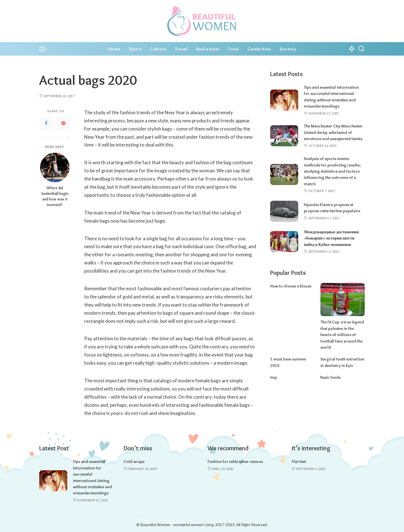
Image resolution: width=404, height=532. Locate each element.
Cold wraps (134, 462)
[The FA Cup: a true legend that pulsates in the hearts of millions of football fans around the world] (343, 299)
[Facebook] (46, 124)
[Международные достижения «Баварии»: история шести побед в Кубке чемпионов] (284, 241)
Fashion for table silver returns (235, 462)
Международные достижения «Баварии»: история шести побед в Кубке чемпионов (331, 238)
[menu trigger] (46, 49)
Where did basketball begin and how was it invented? (55, 196)
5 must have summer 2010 (292, 352)
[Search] (361, 49)
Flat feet (299, 462)
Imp (273, 371)
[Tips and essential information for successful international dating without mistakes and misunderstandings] (284, 100)
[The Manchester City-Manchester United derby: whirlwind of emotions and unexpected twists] (284, 136)
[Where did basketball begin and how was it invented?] (55, 167)
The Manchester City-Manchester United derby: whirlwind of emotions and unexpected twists (333, 132)
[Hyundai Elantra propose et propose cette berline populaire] (284, 211)
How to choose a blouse (290, 286)
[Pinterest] (63, 124)
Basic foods (330, 371)
